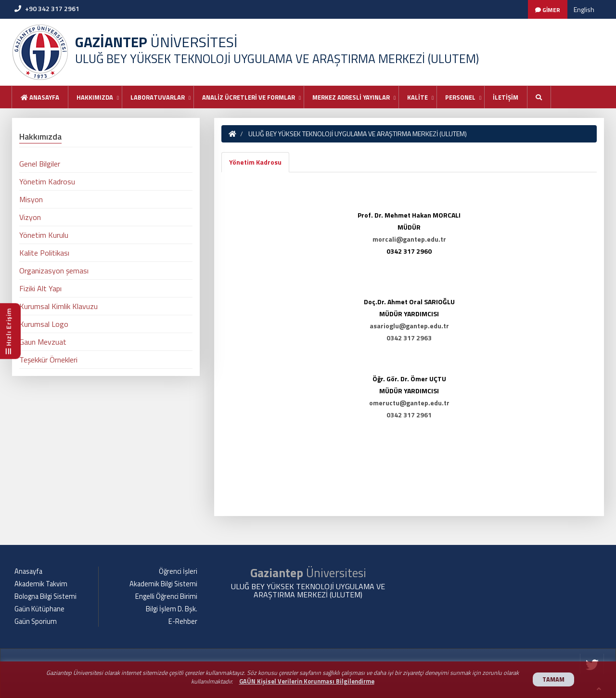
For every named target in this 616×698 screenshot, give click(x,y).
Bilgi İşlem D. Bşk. (172, 609)
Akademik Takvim (41, 584)
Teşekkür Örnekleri (48, 360)
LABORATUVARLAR (158, 97)
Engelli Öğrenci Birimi (166, 596)
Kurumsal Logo (44, 324)
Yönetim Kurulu (44, 235)
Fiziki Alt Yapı (40, 288)
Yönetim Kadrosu (255, 162)
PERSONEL (460, 97)
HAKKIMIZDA (95, 97)
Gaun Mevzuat (43, 342)
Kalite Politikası (44, 253)
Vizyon (30, 217)
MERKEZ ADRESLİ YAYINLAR (351, 97)
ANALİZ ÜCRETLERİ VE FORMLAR (249, 97)
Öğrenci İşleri (178, 571)
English (584, 9)
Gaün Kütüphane (39, 609)
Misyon (31, 199)
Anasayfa (40, 97)
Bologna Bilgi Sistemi (45, 596)
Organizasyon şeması (54, 271)
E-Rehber (183, 621)
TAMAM (553, 679)
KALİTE (417, 97)
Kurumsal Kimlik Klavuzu (58, 306)
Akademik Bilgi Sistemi (163, 584)
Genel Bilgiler (40, 164)
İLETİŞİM (506, 97)
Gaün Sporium (36, 621)
